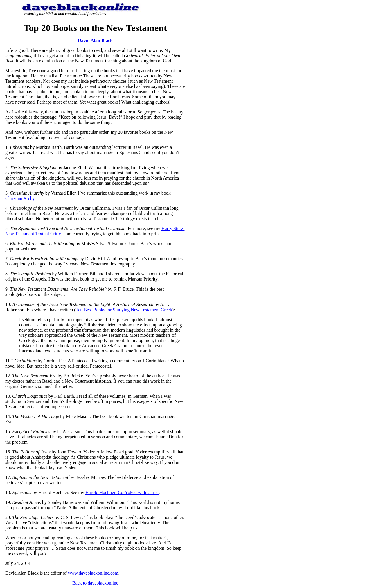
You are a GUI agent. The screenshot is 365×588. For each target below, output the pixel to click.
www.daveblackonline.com (93, 573)
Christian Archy (20, 198)
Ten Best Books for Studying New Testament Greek (124, 310)
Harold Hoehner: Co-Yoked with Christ (122, 492)
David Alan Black (95, 40)
